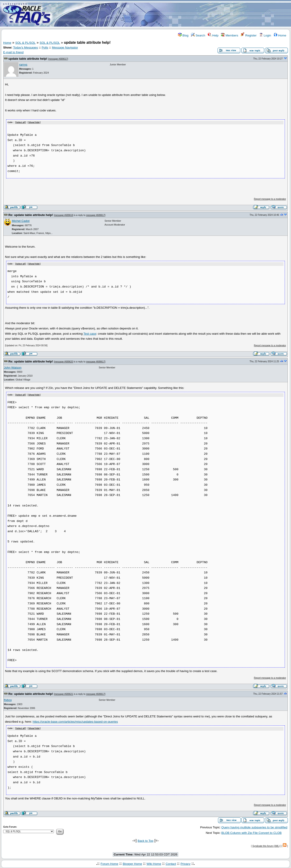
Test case (90, 333)
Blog (183, 35)
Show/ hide (34, 123)
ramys (23, 65)
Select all (21, 123)
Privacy (186, 863)
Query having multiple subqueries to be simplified (254, 826)
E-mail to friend (13, 52)
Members (230, 35)
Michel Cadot (21, 221)
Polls (45, 48)
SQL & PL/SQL (25, 43)
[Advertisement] (172, 14)
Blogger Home (132, 863)
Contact (171, 863)
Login (265, 35)
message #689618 (64, 215)
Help (213, 35)
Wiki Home (154, 863)
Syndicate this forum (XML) (266, 845)
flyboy (8, 699)
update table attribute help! (28, 59)
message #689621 (64, 694)
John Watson (13, 367)
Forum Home (109, 863)
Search (198, 35)
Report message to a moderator (270, 199)
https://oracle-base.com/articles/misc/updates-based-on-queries (75, 721)
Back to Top (145, 840)
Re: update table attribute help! (31, 215)
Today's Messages (25, 48)
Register (249, 35)
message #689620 (64, 361)
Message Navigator (65, 48)
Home (280, 35)
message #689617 (58, 59)
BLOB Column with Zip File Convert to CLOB (252, 832)
